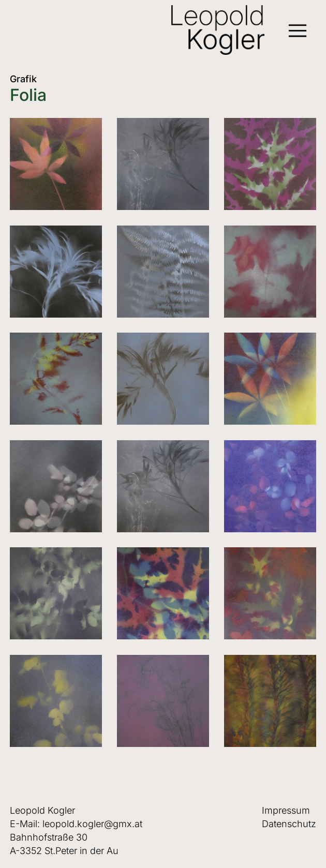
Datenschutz (289, 824)
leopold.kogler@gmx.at (92, 824)
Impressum (286, 810)
